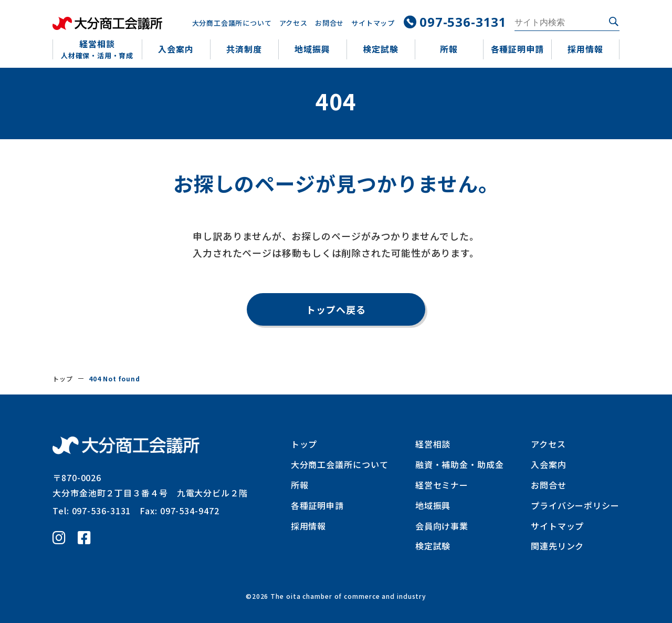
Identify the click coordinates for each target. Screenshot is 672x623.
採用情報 (309, 526)
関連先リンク (557, 546)
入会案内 (549, 464)
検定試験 (433, 546)
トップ (63, 378)
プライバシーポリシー (575, 505)
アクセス (293, 23)
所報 (300, 485)
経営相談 (433, 444)
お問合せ (329, 23)
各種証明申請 (317, 505)
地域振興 (433, 505)
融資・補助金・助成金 (460, 464)
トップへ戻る (336, 309)
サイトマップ (372, 23)
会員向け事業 (442, 526)
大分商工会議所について (231, 23)
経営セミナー (442, 485)
